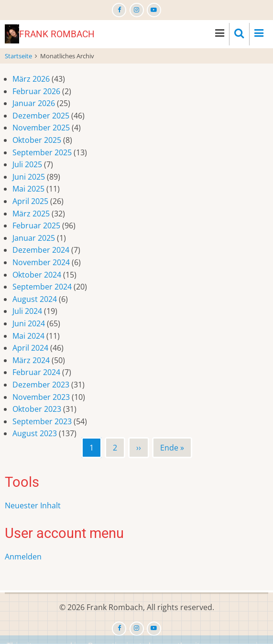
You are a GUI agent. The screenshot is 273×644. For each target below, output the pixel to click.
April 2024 (30, 348)
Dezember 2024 (41, 250)
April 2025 (30, 201)
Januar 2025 (34, 238)
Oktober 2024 (37, 275)
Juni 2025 (29, 177)
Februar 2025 (36, 225)
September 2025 (42, 152)
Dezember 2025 (41, 116)
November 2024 (41, 262)
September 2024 (42, 287)
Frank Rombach (57, 34)
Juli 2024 (27, 311)
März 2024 (31, 360)
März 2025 (31, 214)
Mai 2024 (28, 336)
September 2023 (42, 421)
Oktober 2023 (37, 409)
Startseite (18, 56)
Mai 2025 (28, 189)
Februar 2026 (36, 91)
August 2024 (35, 299)
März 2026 (31, 79)
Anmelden (23, 557)
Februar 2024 (36, 372)
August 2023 (35, 433)
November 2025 (41, 128)
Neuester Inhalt (33, 505)
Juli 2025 (27, 164)
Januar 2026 (34, 103)
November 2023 (41, 397)
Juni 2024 (29, 323)
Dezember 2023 (41, 385)
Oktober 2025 (37, 140)
